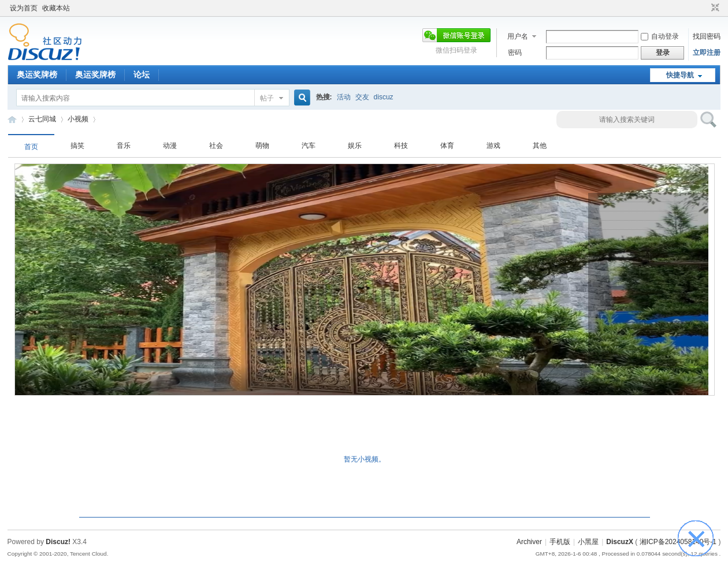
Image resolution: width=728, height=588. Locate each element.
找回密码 (707, 36)
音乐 (124, 146)
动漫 (170, 146)
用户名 (518, 36)
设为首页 (24, 8)
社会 (216, 146)
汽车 (309, 146)
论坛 (142, 75)
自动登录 (660, 36)
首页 (31, 147)
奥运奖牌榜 (37, 75)
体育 (447, 146)
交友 (362, 97)
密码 (515, 53)
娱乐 (355, 146)
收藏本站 (56, 8)
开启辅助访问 (704, 8)
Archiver (529, 542)
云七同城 (12, 119)
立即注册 (707, 53)
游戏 (493, 146)
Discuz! (58, 542)
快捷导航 (680, 75)
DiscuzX (620, 542)
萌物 (262, 146)
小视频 (78, 119)
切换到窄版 (714, 8)
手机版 (560, 542)
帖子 (267, 98)
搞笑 (77, 146)
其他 (540, 146)
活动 (344, 97)
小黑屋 (588, 542)
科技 (401, 146)
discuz (384, 97)
